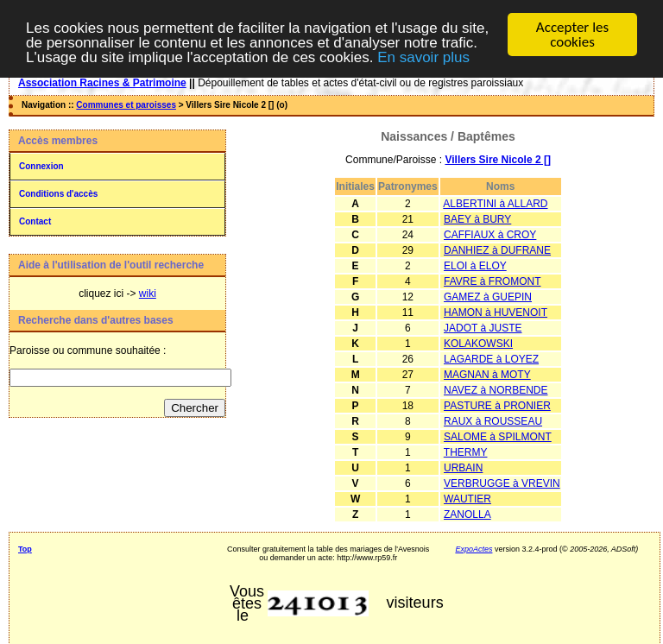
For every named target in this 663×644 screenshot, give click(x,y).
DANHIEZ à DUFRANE (497, 250)
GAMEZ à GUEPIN (488, 297)
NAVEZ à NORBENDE (496, 390)
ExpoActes (474, 549)
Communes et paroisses (126, 105)
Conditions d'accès (58, 194)
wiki (148, 294)
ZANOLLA (467, 515)
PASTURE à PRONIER (497, 406)
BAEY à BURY (477, 219)
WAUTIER (467, 499)
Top (25, 549)
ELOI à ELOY (475, 266)
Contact (35, 221)
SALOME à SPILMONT (498, 437)
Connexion (41, 166)
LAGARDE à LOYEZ (491, 359)
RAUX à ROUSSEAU (493, 421)
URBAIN (463, 468)
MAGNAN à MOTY (487, 375)
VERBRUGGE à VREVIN (502, 483)
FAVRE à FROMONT (492, 281)
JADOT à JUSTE (483, 328)
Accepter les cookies (572, 35)
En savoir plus (423, 57)
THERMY (466, 452)
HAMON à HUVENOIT (496, 313)
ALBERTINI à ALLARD (495, 204)
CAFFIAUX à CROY (490, 235)
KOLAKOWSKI (478, 344)
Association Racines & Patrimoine (102, 83)
